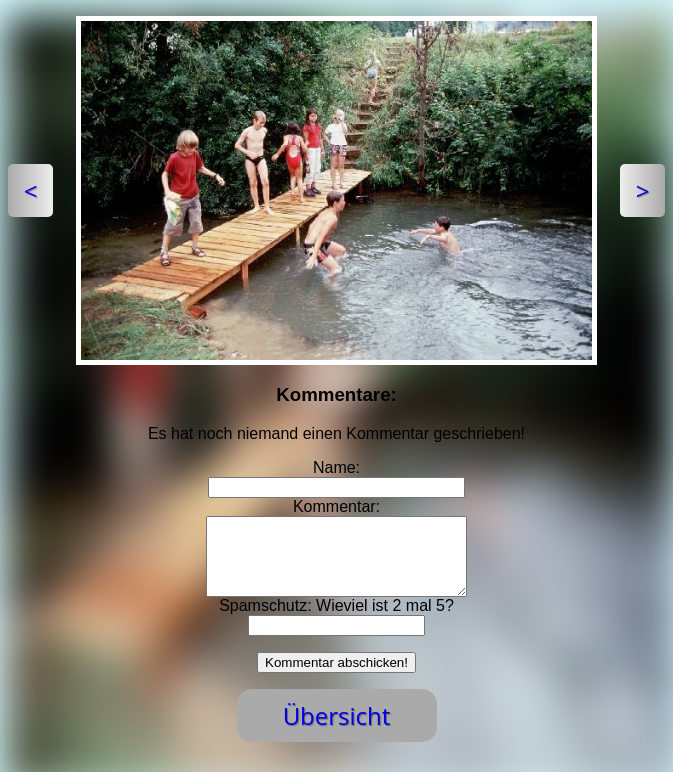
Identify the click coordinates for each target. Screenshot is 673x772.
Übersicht (337, 730)
